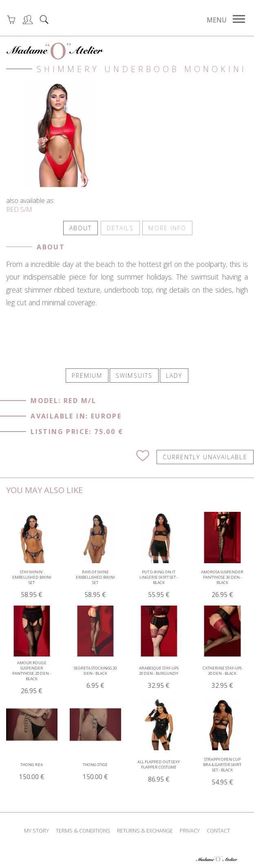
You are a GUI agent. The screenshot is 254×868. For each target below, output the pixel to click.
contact (218, 830)
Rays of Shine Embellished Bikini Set (95, 583)
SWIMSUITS (134, 374)
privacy (190, 830)
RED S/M (19, 209)
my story (36, 830)
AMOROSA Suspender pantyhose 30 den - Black (222, 583)
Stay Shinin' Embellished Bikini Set (32, 583)
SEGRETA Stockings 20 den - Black (95, 677)
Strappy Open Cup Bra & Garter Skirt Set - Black (222, 770)
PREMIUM (87, 374)
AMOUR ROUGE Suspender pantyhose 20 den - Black (32, 677)
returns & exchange (145, 830)
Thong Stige (95, 770)
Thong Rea (32, 770)
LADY (174, 374)
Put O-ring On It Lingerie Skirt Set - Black (159, 583)
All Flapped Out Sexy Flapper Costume (159, 771)
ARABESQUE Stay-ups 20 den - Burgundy (159, 677)
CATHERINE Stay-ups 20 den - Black (222, 677)
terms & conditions (83, 830)
